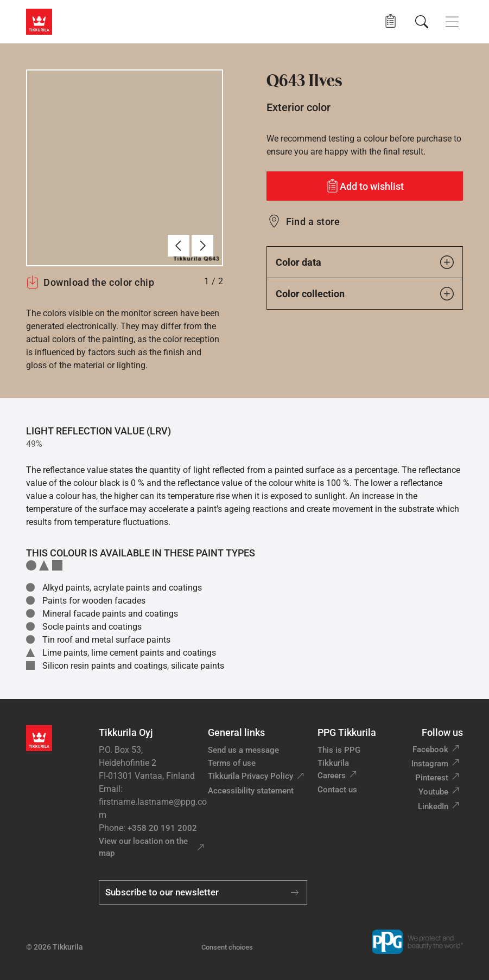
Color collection (365, 294)
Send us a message (243, 750)
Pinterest (432, 778)
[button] (390, 21)
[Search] (422, 22)
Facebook (430, 750)
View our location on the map (143, 847)
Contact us (337, 790)
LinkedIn (433, 806)
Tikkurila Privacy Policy (250, 776)
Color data (365, 262)
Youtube (433, 792)
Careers (332, 776)
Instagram (430, 764)
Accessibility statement (251, 791)
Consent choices (227, 947)
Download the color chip (90, 282)
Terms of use (232, 763)
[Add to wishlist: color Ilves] (365, 186)
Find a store (313, 222)
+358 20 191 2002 (162, 828)
